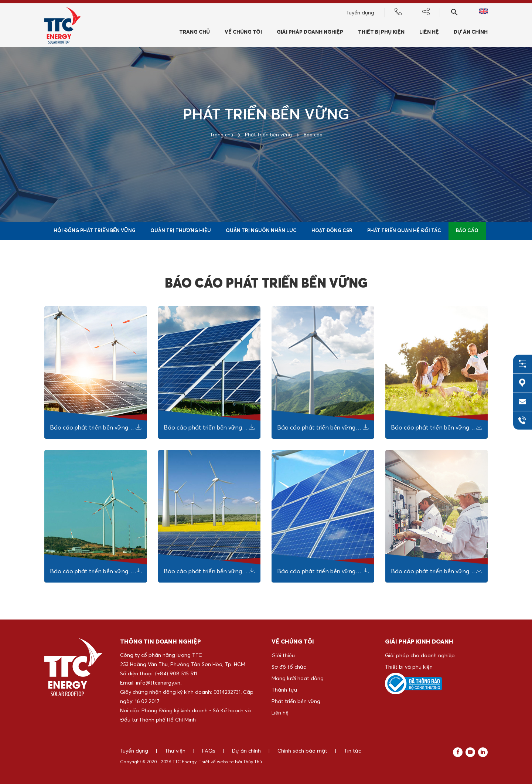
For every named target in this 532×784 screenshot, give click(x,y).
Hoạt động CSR (332, 231)
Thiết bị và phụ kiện (409, 667)
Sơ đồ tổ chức (289, 667)
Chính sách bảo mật (302, 751)
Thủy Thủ (253, 762)
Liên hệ (429, 32)
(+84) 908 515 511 (176, 674)
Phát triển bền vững (296, 702)
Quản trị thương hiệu (181, 231)
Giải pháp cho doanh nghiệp (420, 656)
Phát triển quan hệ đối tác (404, 231)
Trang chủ (195, 32)
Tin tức (352, 751)
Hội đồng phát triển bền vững (95, 231)
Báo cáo (467, 231)
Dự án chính (471, 32)
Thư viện (175, 751)
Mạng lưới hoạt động (298, 679)
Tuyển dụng (360, 13)
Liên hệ (280, 713)
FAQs (209, 751)
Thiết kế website (216, 762)
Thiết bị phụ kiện (381, 32)
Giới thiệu (283, 656)
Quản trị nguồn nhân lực (261, 231)
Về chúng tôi (243, 32)
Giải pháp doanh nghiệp (310, 32)
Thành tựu (284, 690)
